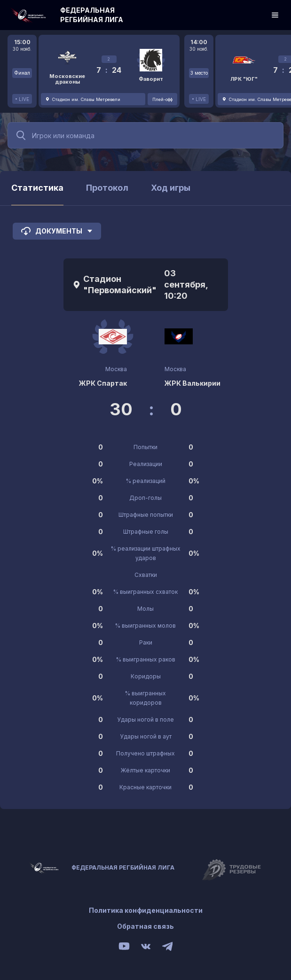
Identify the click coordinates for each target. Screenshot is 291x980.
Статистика (37, 188)
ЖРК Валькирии (193, 383)
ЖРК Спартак (103, 383)
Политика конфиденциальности (146, 910)
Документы (57, 231)
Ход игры (171, 188)
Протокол (107, 188)
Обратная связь (145, 926)
